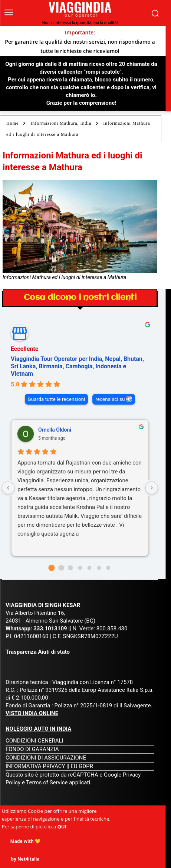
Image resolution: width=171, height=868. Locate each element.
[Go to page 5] (99, 568)
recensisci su (110, 399)
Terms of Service (47, 782)
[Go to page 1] (61, 568)
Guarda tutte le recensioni (57, 399)
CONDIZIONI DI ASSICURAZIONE (46, 758)
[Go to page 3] (80, 568)
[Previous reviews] (8, 488)
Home (12, 123)
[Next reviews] (152, 488)
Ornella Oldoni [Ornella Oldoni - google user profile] (55, 430)
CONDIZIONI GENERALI (34, 741)
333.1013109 (50, 629)
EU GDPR (82, 766)
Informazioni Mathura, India (61, 123)
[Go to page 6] (108, 568)
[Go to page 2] (70, 568)
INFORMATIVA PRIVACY (35, 766)
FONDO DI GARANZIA (32, 749)
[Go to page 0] (51, 568)
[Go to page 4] (90, 568)
